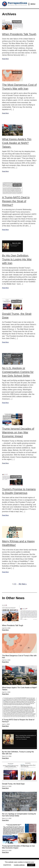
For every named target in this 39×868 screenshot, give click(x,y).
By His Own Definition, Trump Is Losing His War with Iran (17, 259)
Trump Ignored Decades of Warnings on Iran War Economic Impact (18, 432)
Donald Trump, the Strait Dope (17, 316)
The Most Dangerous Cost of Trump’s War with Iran (19, 87)
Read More (5, 59)
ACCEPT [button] (31, 865)
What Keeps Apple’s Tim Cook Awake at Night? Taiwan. (17, 143)
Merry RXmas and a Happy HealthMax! (18, 543)
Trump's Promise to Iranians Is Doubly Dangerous (19, 491)
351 (20, 584)
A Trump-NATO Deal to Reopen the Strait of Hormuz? (16, 201)
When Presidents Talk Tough (19, 34)
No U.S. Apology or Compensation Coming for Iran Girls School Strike (18, 372)
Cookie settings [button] (19, 865)
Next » (24, 584)
